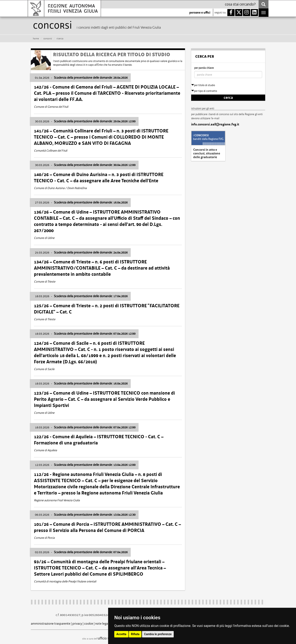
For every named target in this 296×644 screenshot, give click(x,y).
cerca (228, 98)
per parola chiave (204, 68)
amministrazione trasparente (51, 624)
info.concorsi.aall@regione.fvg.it (215, 124)
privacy (77, 624)
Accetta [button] (121, 634)
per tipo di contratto (204, 91)
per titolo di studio (203, 85)
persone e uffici (200, 13)
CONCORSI (48, 39)
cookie (89, 624)
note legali (102, 624)
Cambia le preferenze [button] (158, 634)
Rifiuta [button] (135, 634)
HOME (36, 39)
